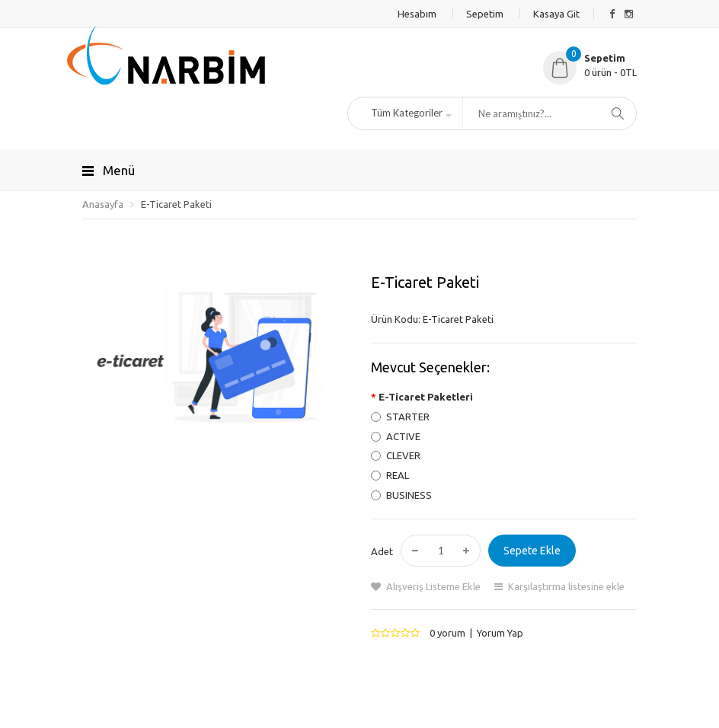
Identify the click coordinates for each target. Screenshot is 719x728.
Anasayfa (103, 204)
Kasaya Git (556, 14)
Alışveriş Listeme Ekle (433, 586)
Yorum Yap (500, 633)
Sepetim (485, 14)
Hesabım (417, 14)
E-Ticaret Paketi (176, 204)
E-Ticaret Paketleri (426, 397)
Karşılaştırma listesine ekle (566, 586)
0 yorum (447, 633)
